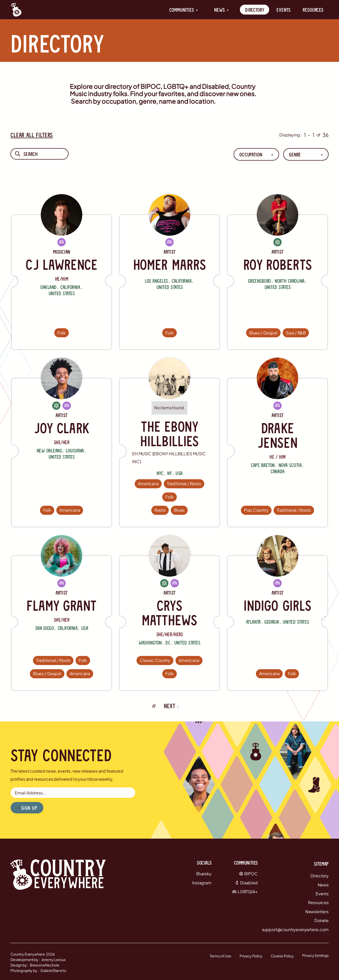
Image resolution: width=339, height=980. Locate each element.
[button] (184, 10)
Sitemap (321, 864)
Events (283, 10)
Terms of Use (221, 956)
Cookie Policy (282, 956)
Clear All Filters (32, 135)
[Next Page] (172, 706)
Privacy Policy (251, 956)
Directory (255, 10)
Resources (313, 10)
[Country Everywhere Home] (16, 10)
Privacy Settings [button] (315, 955)
